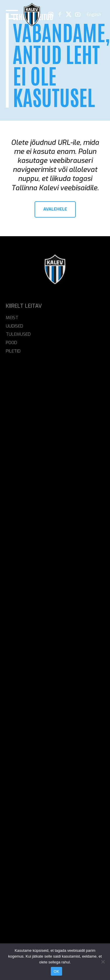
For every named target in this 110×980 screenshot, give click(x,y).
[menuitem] (94, 15)
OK (56, 971)
